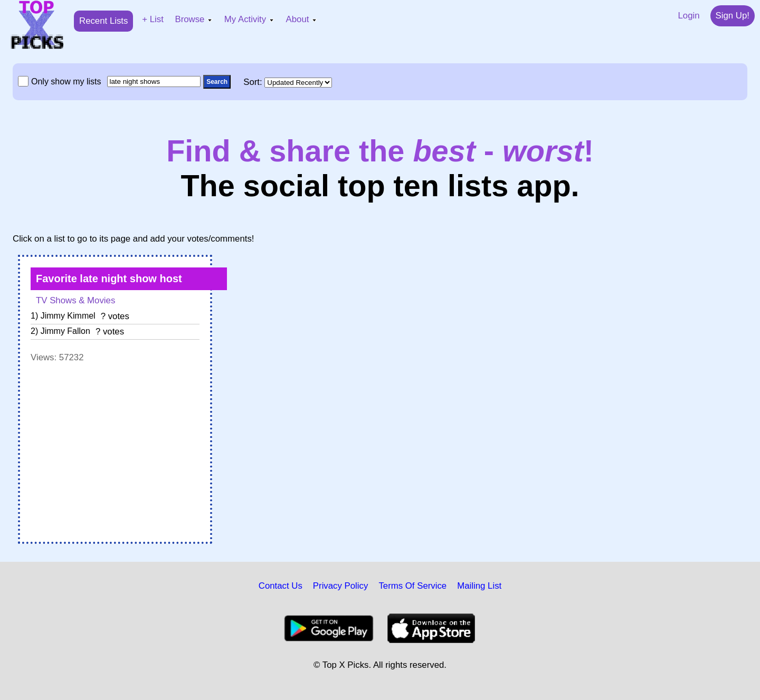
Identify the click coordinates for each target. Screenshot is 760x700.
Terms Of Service (412, 586)
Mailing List (479, 586)
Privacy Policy (341, 586)
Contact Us (281, 586)
